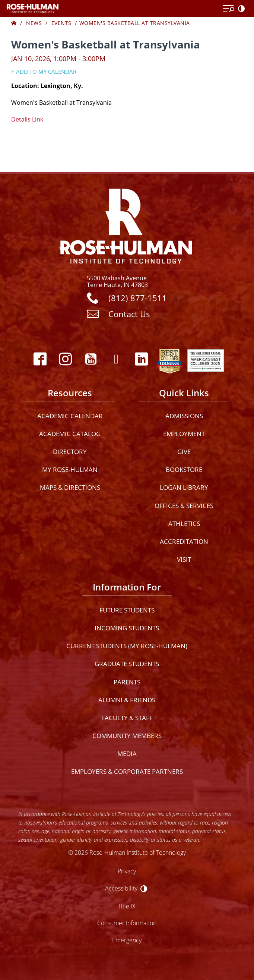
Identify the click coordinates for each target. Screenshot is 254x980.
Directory (70, 452)
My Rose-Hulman (70, 469)
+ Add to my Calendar (44, 72)
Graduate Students (127, 664)
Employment (184, 434)
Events (61, 23)
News (34, 23)
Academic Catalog (70, 434)
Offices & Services (184, 506)
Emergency (127, 940)
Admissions (184, 416)
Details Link (27, 119)
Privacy (127, 871)
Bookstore (184, 469)
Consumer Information (127, 923)
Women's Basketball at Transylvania (135, 23)
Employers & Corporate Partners (127, 771)
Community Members (127, 736)
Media (127, 754)
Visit (184, 559)
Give (184, 452)
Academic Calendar (70, 416)
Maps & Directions (70, 487)
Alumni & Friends (127, 700)
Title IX (127, 906)
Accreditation (184, 541)
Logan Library (184, 487)
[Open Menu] (229, 9)
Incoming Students (127, 628)
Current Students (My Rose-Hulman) (127, 646)
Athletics (184, 524)
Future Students (127, 610)
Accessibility (121, 888)
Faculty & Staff (127, 718)
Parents (127, 682)
